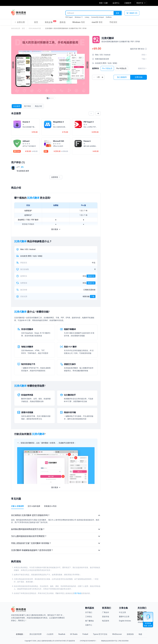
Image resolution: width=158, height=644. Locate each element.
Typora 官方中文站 (100, 634)
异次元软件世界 (36, 634)
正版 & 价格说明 (17, 506)
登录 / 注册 (103, 3)
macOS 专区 (97, 22)
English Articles (125, 621)
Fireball (85, 634)
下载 (93, 296)
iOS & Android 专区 (35, 28)
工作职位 (89, 617)
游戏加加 (130, 634)
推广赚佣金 (89, 621)
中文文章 (122, 612)
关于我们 (89, 612)
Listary (87, 17)
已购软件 (128, 3)
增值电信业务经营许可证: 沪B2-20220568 (115, 641)
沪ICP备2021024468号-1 (88, 641)
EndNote (109, 17)
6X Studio (74, 634)
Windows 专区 (79, 22)
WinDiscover (117, 634)
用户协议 (78, 593)
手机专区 (113, 22)
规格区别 (142, 68)
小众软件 (50, 634)
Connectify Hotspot (98, 17)
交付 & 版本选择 (34, 506)
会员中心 (116, 3)
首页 (36, 22)
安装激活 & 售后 (50, 506)
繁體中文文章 (124, 617)
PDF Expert (69, 17)
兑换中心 (89, 625)
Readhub (62, 634)
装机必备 (49, 22)
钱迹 (140, 634)
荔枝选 (63, 22)
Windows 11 (79, 17)
